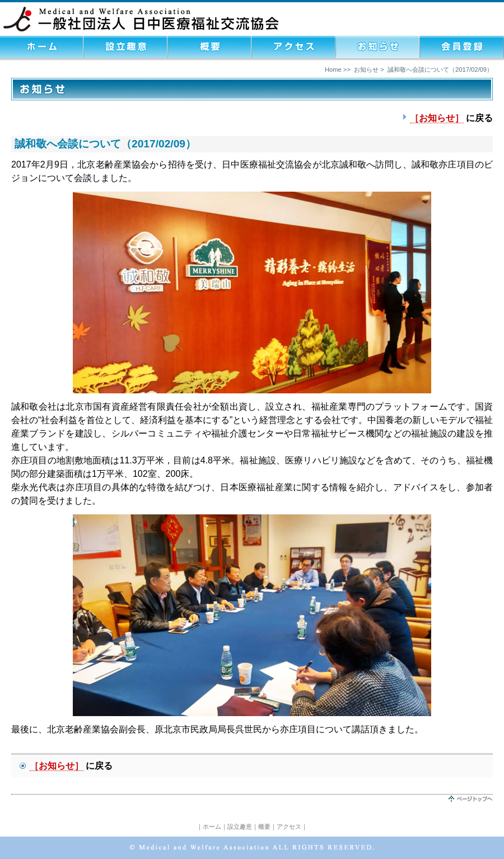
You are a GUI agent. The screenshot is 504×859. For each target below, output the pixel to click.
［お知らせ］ (437, 118)
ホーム (212, 827)
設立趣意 (240, 827)
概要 (264, 827)
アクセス (289, 827)
